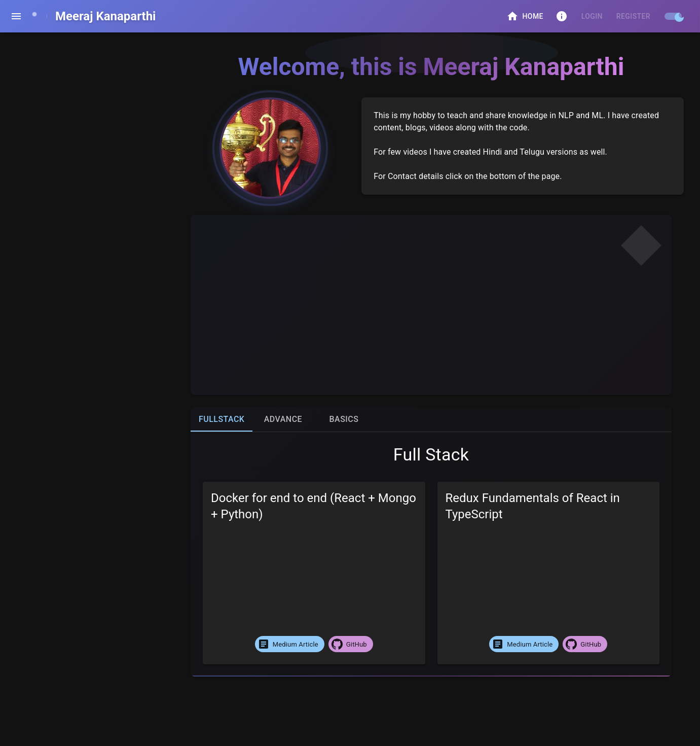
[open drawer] (16, 16)
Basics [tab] (344, 419)
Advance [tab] (283, 419)
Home (525, 16)
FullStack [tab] (222, 419)
